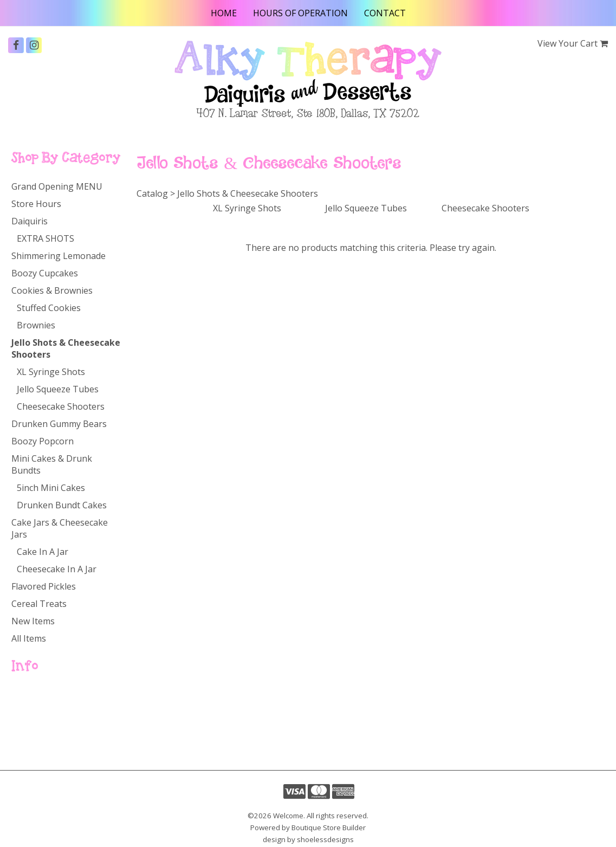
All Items (29, 638)
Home (224, 13)
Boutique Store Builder (329, 827)
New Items (33, 621)
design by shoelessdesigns (308, 839)
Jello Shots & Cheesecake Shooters (66, 348)
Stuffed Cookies (49, 308)
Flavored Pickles (44, 586)
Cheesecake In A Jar (57, 569)
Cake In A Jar (43, 552)
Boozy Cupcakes (45, 273)
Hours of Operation (300, 13)
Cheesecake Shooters (61, 406)
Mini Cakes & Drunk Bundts (52, 464)
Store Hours (36, 204)
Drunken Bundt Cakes (62, 505)
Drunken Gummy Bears (59, 424)
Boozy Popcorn (43, 441)
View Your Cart (568, 43)
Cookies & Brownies (52, 290)
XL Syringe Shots (51, 372)
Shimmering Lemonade (59, 256)
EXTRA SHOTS (46, 238)
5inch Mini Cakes (51, 488)
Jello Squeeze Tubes (58, 389)
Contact (385, 13)
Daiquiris (30, 221)
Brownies (36, 325)
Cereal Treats (39, 604)
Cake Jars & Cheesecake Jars (60, 528)
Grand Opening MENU (57, 186)
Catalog (29, 712)
